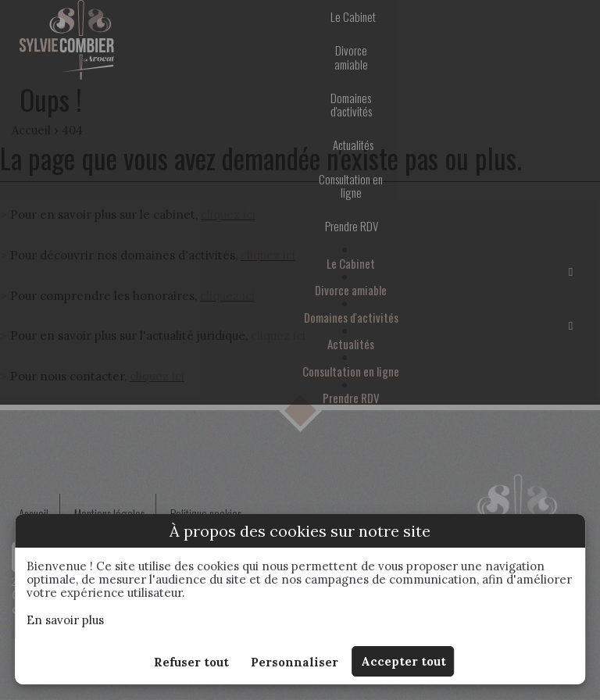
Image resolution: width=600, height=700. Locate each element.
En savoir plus (65, 620)
